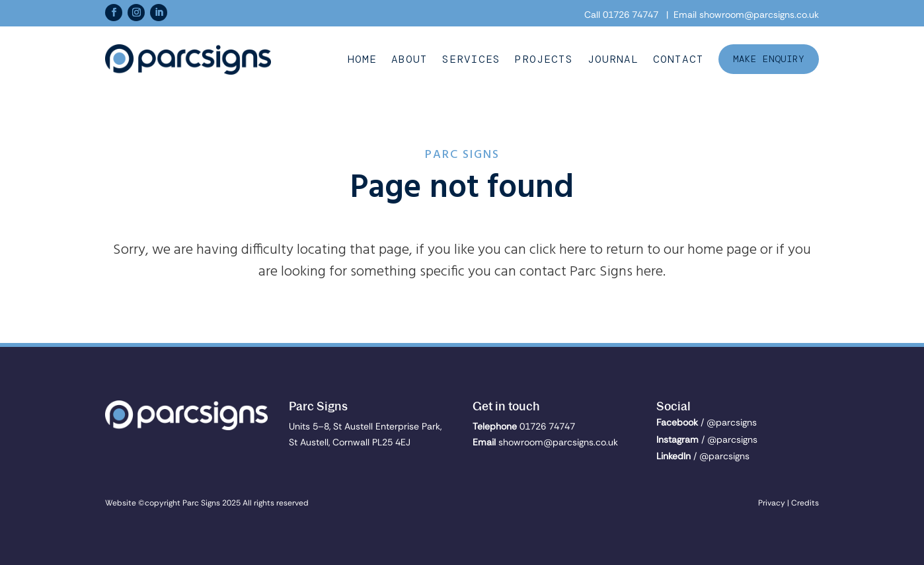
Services (471, 59)
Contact (678, 59)
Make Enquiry (769, 59)
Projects (544, 59)
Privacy (772, 503)
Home (362, 59)
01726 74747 (631, 15)
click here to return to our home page (643, 250)
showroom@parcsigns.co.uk (759, 15)
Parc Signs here (616, 272)
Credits (805, 503)
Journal (613, 59)
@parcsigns (732, 422)
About (409, 59)
